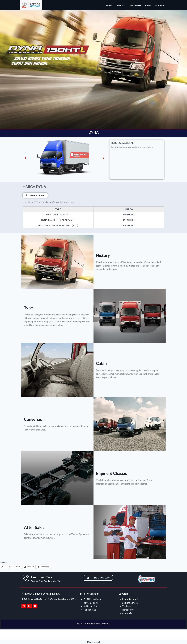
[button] (26, 158)
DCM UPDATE (135, 5)
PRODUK (121, 5)
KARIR (148, 5)
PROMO (109, 5)
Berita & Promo (91, 603)
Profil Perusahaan (92, 599)
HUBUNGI (159, 5)
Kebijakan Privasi (92, 606)
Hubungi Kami (90, 610)
